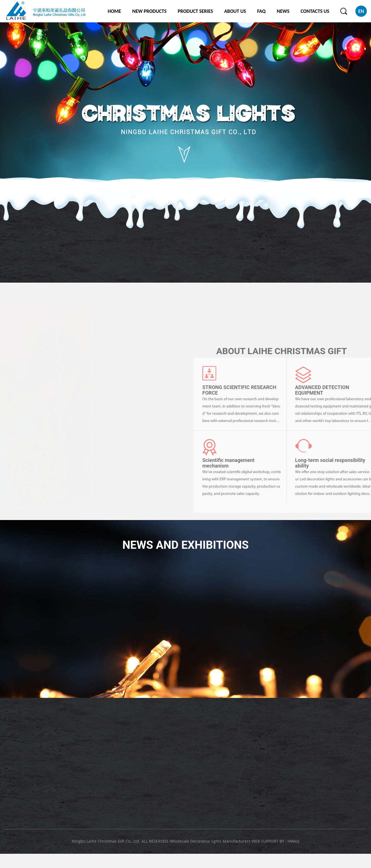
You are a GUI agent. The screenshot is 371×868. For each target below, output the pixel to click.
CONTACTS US (315, 11)
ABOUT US (235, 11)
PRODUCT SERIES (195, 11)
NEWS (283, 11)
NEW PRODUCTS (149, 11)
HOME (114, 11)
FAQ (261, 11)
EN (361, 11)
